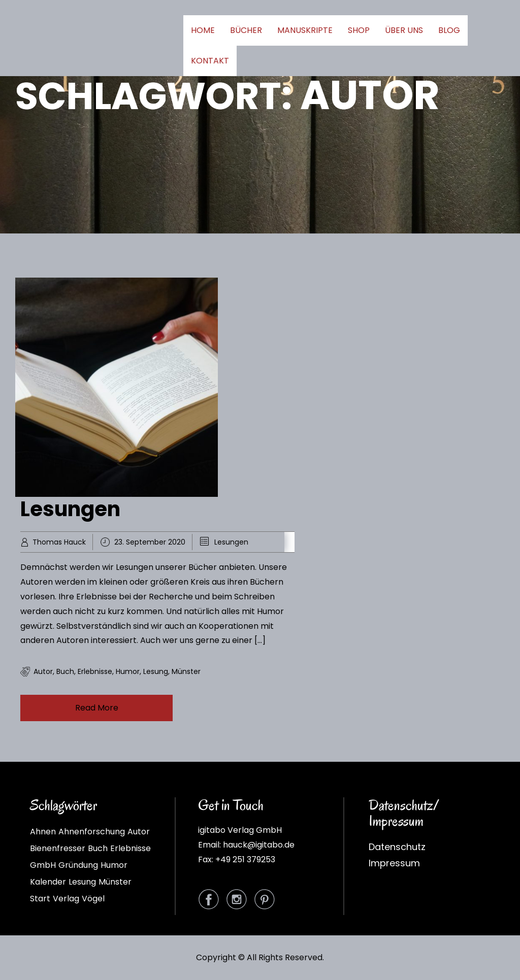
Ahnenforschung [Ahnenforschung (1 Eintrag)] (92, 832)
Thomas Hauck (59, 542)
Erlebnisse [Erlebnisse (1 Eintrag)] (131, 848)
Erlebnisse (95, 671)
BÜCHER (246, 30)
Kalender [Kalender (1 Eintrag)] (48, 882)
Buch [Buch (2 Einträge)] (98, 848)
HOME (203, 30)
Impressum (394, 863)
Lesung (156, 671)
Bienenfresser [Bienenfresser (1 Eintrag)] (58, 848)
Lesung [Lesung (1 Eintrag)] (82, 882)
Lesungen (70, 509)
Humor (128, 671)
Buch (65, 671)
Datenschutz (397, 847)
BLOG (449, 30)
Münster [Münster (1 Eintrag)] (115, 882)
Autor (43, 671)
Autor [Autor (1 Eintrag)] (139, 832)
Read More (97, 708)
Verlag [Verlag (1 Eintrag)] (66, 899)
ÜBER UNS (404, 30)
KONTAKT (210, 61)
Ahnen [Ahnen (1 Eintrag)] (43, 832)
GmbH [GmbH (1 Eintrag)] (43, 865)
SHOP (359, 30)
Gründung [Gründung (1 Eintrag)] (78, 865)
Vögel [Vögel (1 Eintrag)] (93, 899)
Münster (186, 671)
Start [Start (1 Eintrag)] (40, 899)
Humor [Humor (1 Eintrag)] (114, 865)
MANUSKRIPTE (305, 30)
